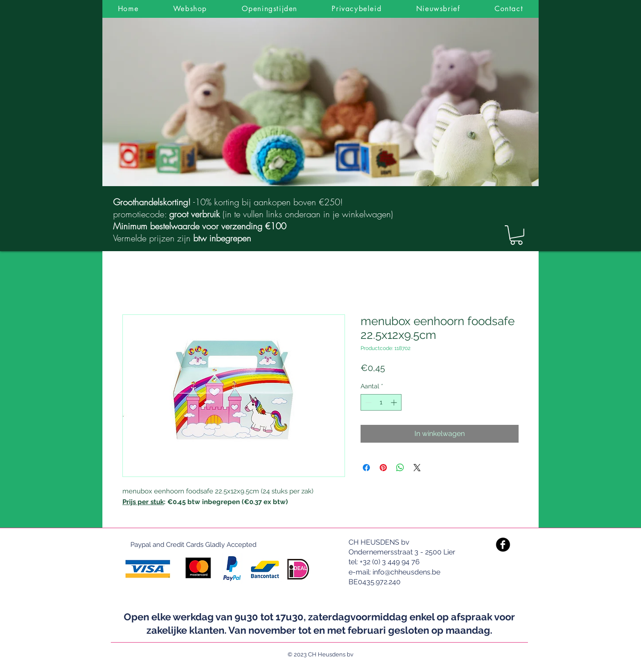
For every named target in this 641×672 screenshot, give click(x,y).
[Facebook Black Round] (503, 545)
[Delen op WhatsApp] (400, 468)
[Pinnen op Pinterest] (383, 468)
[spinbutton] (381, 402)
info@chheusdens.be (406, 572)
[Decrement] (367, 402)
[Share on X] (417, 468)
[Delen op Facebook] (366, 468)
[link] (516, 235)
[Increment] (395, 402)
